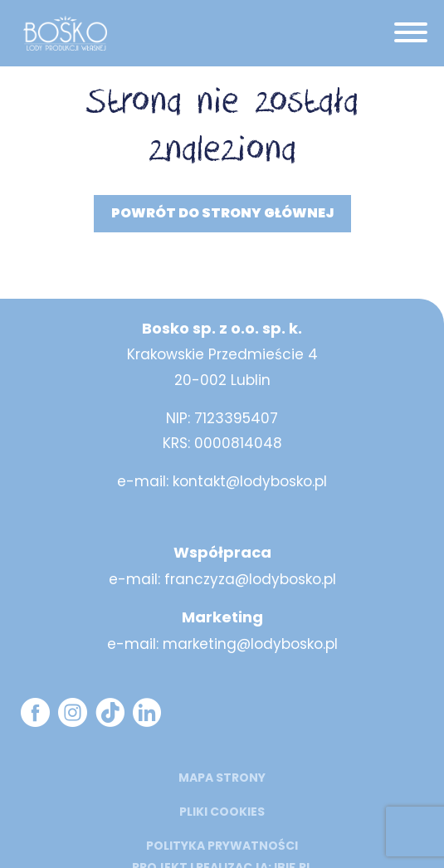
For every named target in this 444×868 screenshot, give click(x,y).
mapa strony (222, 778)
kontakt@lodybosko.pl (250, 481)
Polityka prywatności (222, 846)
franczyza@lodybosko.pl (250, 579)
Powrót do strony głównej (222, 213)
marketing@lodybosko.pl (250, 644)
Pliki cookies (222, 812)
